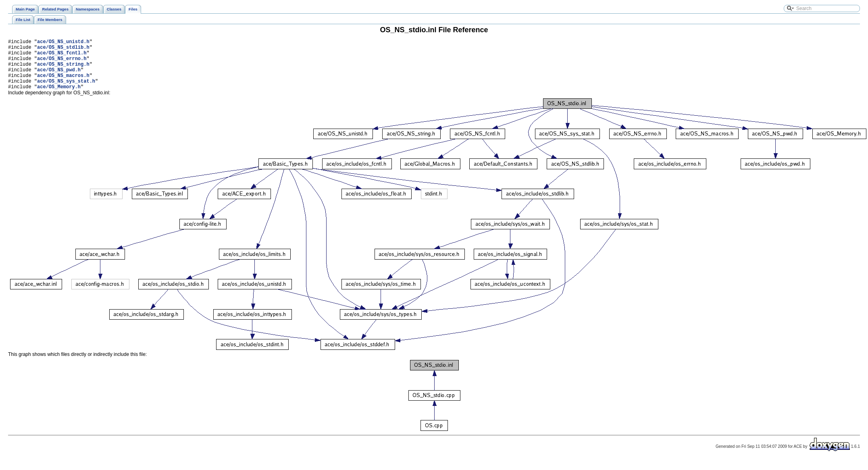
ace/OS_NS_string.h (63, 70)
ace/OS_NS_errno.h (62, 63)
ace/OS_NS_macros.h (63, 84)
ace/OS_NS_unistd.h (63, 43)
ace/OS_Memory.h (59, 97)
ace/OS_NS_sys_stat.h (66, 90)
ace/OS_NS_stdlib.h (63, 49)
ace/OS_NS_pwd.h (59, 77)
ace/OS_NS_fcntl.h (62, 56)
